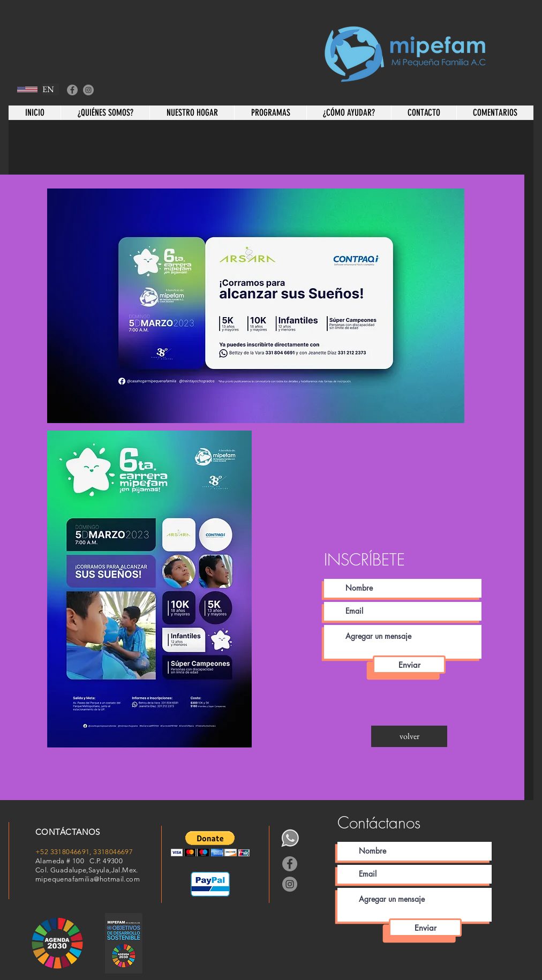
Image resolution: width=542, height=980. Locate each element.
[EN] (51, 89)
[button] (210, 844)
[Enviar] (409, 665)
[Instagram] (88, 90)
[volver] (409, 736)
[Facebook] (72, 90)
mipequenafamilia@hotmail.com (88, 879)
